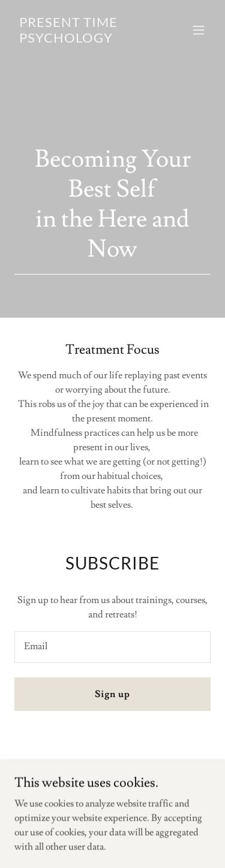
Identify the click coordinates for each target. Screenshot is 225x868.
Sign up (112, 694)
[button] (199, 30)
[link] (83, 40)
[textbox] (112, 647)
